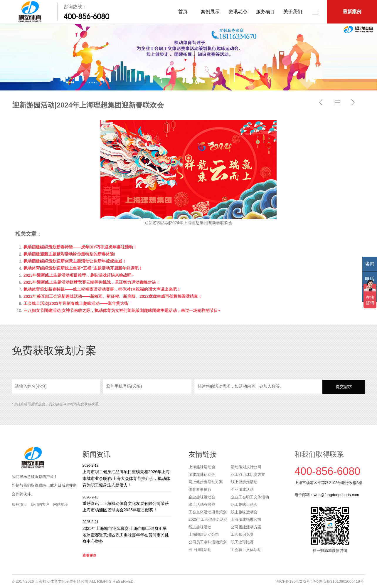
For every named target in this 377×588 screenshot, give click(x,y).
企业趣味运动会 (202, 497)
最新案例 (352, 12)
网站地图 (61, 504)
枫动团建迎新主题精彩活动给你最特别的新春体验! (69, 254)
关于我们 (293, 12)
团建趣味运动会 (202, 474)
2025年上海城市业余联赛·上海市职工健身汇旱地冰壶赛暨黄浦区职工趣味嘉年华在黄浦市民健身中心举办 (127, 531)
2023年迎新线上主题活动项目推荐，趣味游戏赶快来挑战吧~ (79, 275)
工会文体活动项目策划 (208, 512)
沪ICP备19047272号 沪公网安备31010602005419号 (320, 581)
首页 (183, 12)
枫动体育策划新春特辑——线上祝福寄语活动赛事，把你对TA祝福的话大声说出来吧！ (102, 289)
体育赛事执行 (200, 489)
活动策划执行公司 (246, 467)
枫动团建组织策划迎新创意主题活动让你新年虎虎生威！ (75, 261)
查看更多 (90, 555)
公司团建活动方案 (246, 527)
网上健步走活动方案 (206, 482)
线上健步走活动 (244, 482)
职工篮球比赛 (242, 542)
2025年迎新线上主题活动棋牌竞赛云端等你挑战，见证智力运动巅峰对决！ (92, 282)
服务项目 (265, 12)
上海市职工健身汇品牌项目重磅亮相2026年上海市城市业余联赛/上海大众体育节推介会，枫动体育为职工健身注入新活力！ (127, 475)
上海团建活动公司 (204, 534)
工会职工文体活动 (246, 550)
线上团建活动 (200, 550)
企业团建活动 (242, 489)
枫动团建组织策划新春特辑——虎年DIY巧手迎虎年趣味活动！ (80, 247)
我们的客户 (40, 504)
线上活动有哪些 (202, 504)
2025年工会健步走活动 (208, 519)
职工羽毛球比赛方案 (248, 474)
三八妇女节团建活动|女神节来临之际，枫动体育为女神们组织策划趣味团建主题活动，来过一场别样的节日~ (122, 310)
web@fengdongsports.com (336, 495)
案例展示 (210, 12)
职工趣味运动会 (244, 504)
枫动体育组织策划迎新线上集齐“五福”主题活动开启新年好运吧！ (83, 268)
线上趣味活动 (200, 527)
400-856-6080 (86, 16)
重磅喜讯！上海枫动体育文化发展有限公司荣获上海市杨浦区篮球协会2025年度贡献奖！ (127, 504)
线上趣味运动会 (244, 512)
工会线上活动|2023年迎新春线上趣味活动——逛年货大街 (76, 303)
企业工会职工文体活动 (250, 497)
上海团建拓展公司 (246, 519)
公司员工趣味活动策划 (208, 542)
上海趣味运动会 (202, 467)
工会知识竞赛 (242, 534)
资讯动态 (238, 12)
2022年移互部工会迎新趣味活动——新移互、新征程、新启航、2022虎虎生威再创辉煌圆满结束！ (113, 296)
